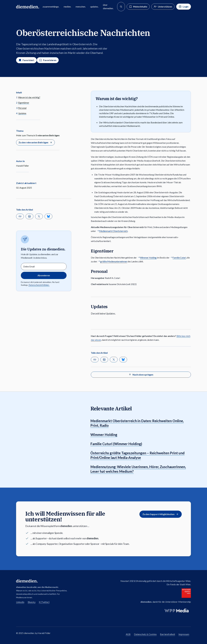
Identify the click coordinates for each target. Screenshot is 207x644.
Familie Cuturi (179, 258)
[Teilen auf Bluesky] (48, 216)
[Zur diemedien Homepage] (28, 7)
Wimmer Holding (148, 258)
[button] (20, 216)
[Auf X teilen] (39, 216)
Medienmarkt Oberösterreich (113, 231)
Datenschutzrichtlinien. (39, 285)
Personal (22, 108)
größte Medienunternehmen (114, 261)
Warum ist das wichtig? (29, 97)
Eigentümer (24, 103)
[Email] (44, 267)
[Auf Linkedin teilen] (29, 216)
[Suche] (121, 7)
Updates (22, 113)
